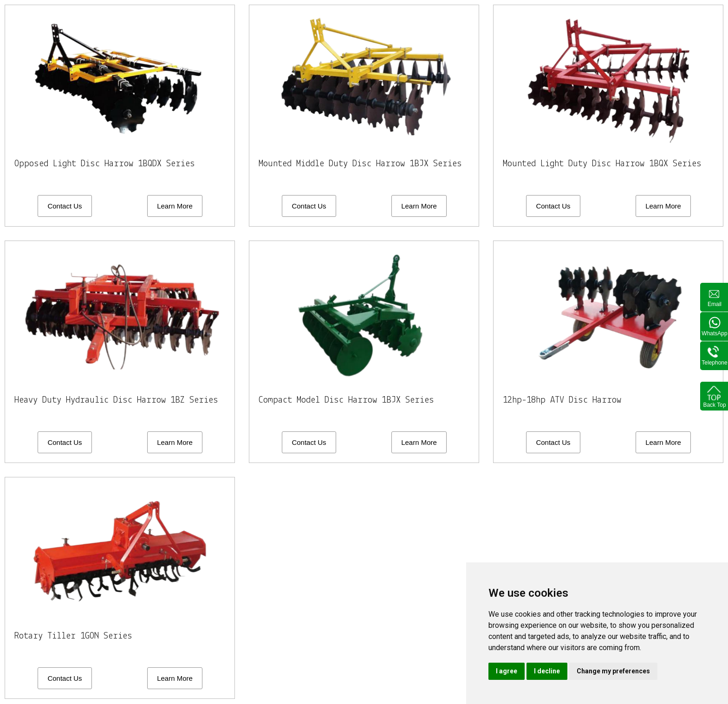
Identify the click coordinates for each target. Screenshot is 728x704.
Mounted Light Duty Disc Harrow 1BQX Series (606, 164)
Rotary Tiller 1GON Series (76, 636)
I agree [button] (507, 671)
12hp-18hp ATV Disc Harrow (565, 400)
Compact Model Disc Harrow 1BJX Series (350, 400)
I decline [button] (547, 671)
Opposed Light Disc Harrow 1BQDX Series (108, 164)
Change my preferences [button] (613, 671)
